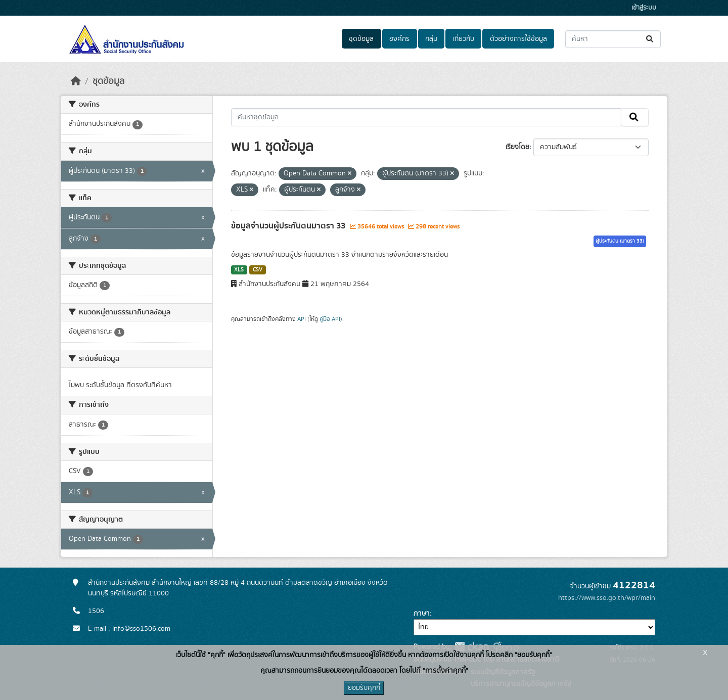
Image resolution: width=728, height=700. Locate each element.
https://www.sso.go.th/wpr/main (607, 598)
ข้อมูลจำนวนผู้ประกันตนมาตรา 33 (289, 226)
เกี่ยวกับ (464, 39)
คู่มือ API (330, 319)
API (302, 319)
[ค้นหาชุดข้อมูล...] (613, 39)
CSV (258, 270)
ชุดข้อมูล (361, 39)
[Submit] (650, 39)
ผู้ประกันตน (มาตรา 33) (620, 241)
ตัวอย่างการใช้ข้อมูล (518, 39)
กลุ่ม (431, 39)
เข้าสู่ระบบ (644, 8)
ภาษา (422, 614)
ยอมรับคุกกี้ (364, 688)
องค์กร (399, 39)
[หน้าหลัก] (76, 81)
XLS (239, 270)
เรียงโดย (517, 147)
